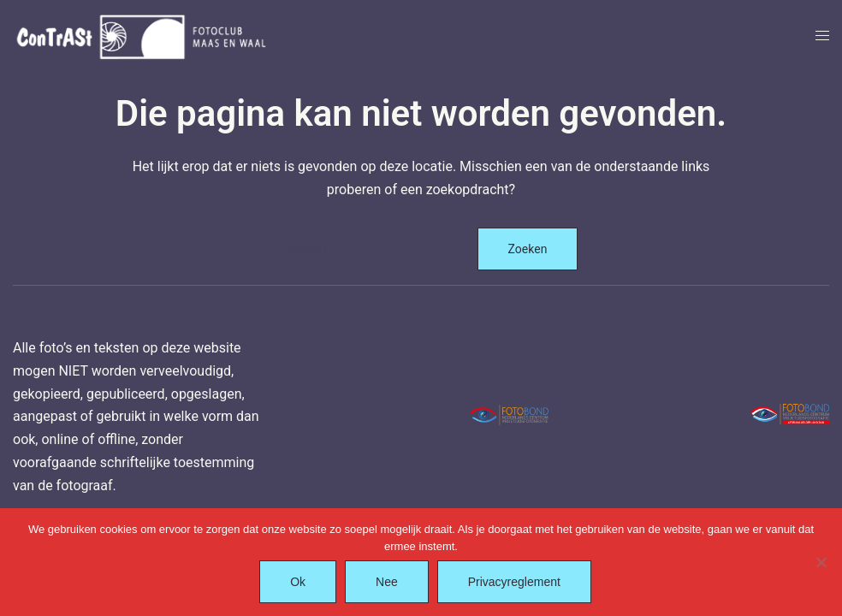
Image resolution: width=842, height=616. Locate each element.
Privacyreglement (514, 582)
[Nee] (821, 562)
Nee (387, 582)
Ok (298, 582)
